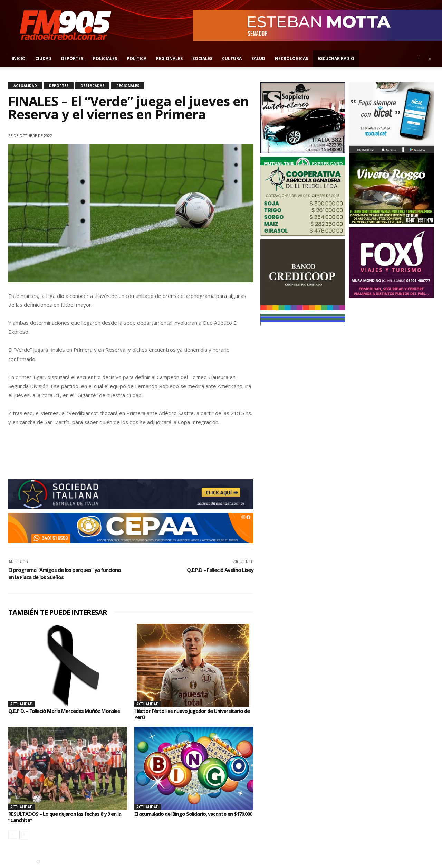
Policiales (105, 59)
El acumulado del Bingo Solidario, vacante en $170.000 (189, 817)
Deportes (72, 59)
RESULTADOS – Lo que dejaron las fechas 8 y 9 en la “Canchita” (67, 817)
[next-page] (24, 834)
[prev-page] (13, 834)
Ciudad (43, 59)
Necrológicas (291, 59)
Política (137, 59)
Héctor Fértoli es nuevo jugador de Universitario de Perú (193, 714)
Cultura (232, 59)
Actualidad (25, 86)
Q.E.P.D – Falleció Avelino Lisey (220, 570)
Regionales (169, 59)
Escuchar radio (336, 59)
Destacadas (92, 86)
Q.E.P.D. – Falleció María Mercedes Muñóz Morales (58, 714)
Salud (258, 59)
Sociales (202, 59)
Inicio (19, 59)
